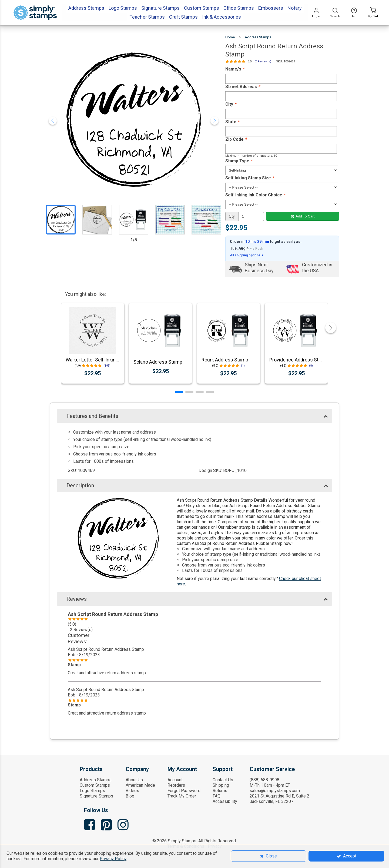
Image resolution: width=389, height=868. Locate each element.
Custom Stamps (95, 785)
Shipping (221, 785)
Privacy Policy (113, 859)
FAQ (217, 796)
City (231, 104)
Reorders (176, 785)
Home (230, 37)
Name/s (235, 69)
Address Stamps (258, 37)
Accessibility (225, 801)
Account (175, 780)
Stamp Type (239, 161)
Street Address (243, 87)
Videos (132, 791)
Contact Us (223, 780)
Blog (130, 796)
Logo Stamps (92, 791)
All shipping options (247, 255)
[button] (179, 392)
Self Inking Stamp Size (250, 178)
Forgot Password (184, 791)
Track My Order (182, 796)
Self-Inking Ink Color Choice (255, 195)
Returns (220, 791)
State (232, 122)
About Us (134, 780)
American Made (140, 785)
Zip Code (236, 139)
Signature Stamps (96, 796)
